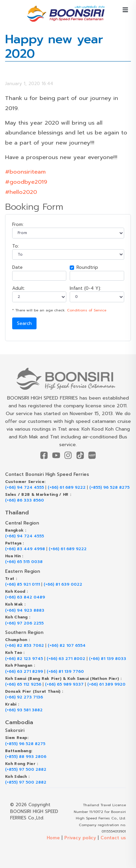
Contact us (113, 838)
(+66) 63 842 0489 (25, 597)
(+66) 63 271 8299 (24, 672)
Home (53, 838)
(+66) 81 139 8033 (108, 659)
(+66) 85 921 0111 (22, 584)
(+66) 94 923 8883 (25, 610)
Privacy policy (80, 838)
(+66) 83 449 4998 (25, 549)
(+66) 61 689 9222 (67, 488)
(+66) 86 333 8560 (25, 500)
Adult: (19, 288)
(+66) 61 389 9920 (106, 684)
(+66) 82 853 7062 (25, 646)
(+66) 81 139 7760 (65, 672)
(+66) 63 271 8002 (66, 659)
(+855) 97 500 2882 (26, 770)
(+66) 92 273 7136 (24, 697)
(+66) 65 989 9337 (64, 684)
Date (17, 267)
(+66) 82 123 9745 (24, 659)
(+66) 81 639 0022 (63, 584)
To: (16, 246)
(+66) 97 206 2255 (24, 623)
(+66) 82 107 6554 (67, 646)
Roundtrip (87, 267)
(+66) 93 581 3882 (24, 710)
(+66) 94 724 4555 (25, 488)
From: (18, 224)
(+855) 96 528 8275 (109, 488)
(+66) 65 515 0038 (24, 562)
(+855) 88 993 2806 (26, 757)
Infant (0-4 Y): (85, 288)
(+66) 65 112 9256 (23, 684)
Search (24, 323)
